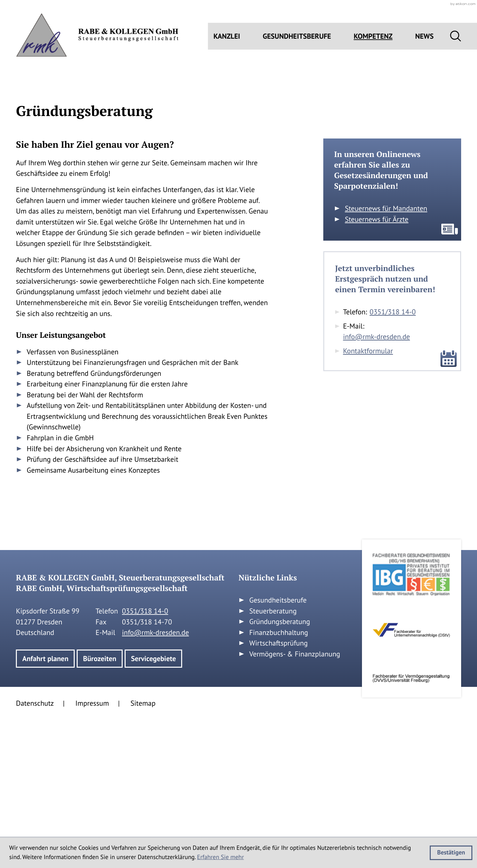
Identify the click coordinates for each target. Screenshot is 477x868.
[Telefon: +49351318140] (393, 461)
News (424, 36)
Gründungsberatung (280, 770)
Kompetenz (373, 36)
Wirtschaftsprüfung (278, 792)
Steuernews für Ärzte (377, 368)
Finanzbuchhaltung (279, 781)
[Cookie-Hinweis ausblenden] (451, 853)
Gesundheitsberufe (297, 36)
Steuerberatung (273, 760)
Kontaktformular (368, 499)
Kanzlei (227, 36)
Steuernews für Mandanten (386, 357)
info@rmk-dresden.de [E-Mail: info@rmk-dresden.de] (377, 486)
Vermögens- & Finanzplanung (295, 803)
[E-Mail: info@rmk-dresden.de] (227, 210)
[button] (250, 210)
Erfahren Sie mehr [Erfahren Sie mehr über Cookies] (220, 857)
